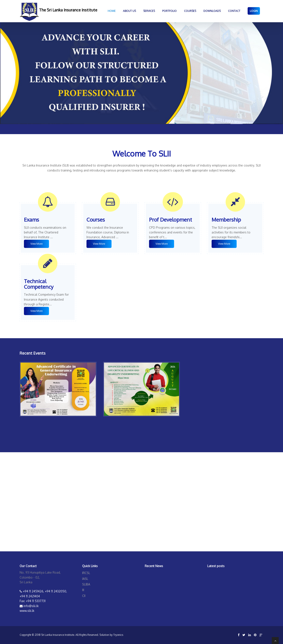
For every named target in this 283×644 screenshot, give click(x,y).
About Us (129, 11)
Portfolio (169, 11)
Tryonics (118, 635)
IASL (85, 579)
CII (84, 596)
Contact (234, 11)
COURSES (190, 11)
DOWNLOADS (212, 11)
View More (36, 244)
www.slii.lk (27, 611)
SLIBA (86, 584)
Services (149, 11)
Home (112, 11)
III (83, 590)
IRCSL (86, 573)
